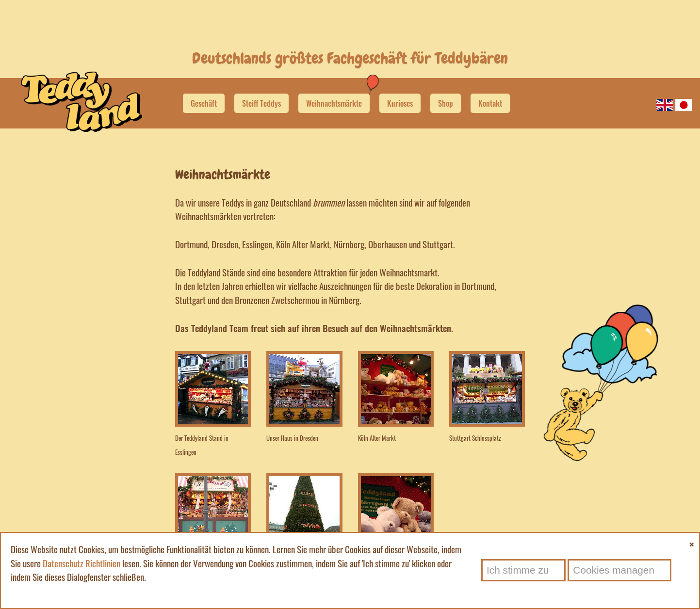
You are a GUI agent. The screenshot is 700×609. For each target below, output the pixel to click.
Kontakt (490, 93)
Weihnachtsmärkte (334, 93)
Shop (446, 93)
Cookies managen (614, 570)
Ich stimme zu (518, 570)
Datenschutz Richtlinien (81, 563)
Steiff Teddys (261, 93)
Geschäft (204, 93)
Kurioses (400, 93)
